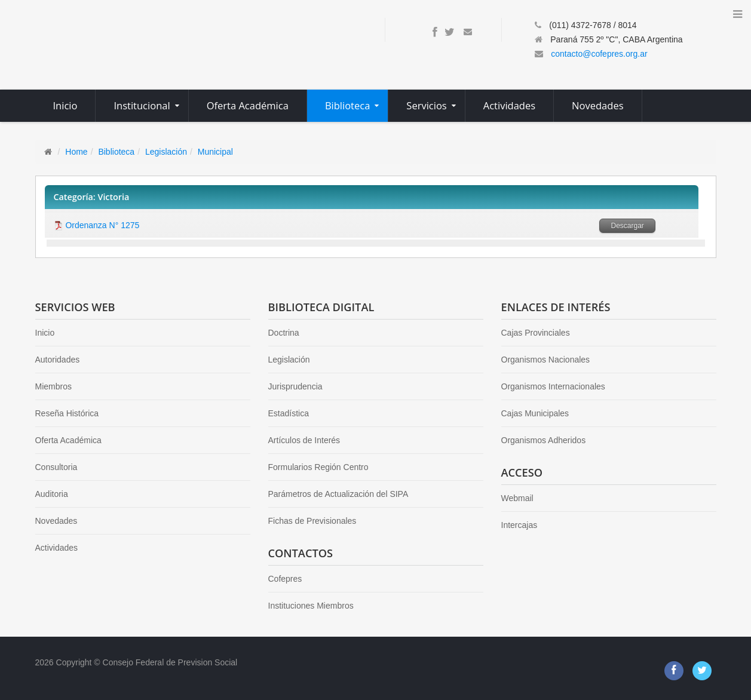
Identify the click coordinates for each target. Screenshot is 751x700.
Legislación (166, 152)
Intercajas (519, 525)
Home (76, 152)
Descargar (627, 226)
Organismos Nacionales (546, 360)
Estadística (289, 413)
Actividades (57, 548)
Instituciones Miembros (311, 606)
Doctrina (284, 333)
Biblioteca (116, 152)
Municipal (215, 152)
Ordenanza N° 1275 (102, 225)
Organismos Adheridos (544, 440)
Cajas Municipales (535, 413)
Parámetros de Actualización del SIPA (338, 494)
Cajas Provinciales (536, 333)
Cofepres (285, 579)
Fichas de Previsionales (312, 521)
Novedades (56, 521)
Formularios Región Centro (318, 467)
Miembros (53, 386)
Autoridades (58, 360)
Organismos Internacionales (553, 386)
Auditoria (52, 494)
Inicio (45, 333)
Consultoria (56, 467)
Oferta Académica (68, 440)
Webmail (517, 498)
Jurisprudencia (295, 386)
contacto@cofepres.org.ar (599, 54)
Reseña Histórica (67, 413)
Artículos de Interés (304, 440)
